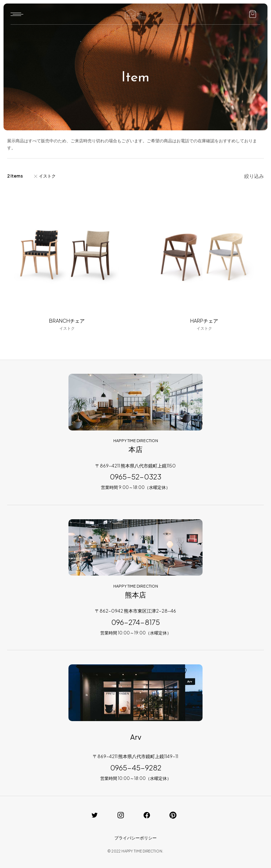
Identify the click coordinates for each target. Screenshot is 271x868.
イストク (47, 176)
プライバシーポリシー (135, 838)
